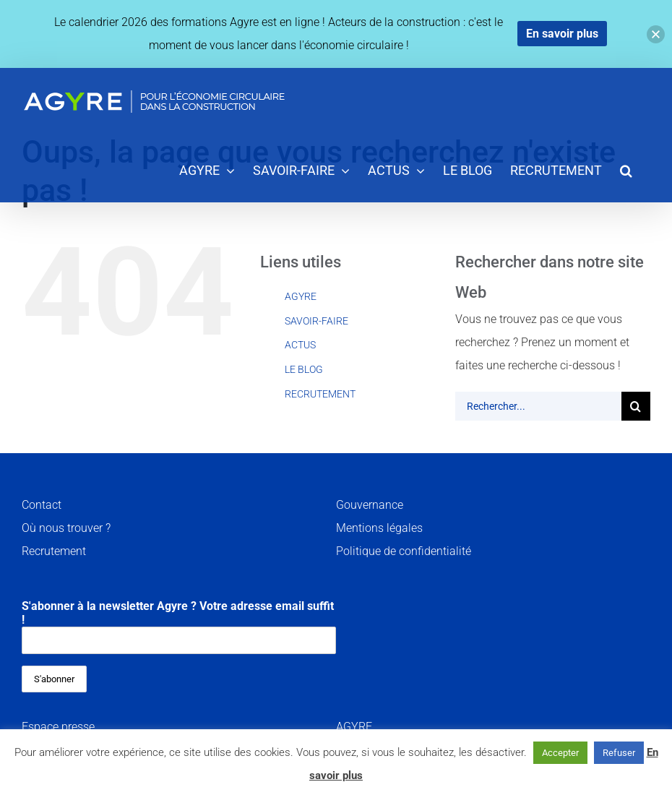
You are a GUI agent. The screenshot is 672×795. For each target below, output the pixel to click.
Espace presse (58, 727)
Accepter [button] (560, 753)
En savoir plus (562, 34)
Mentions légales (379, 528)
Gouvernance (370, 505)
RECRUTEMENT (320, 394)
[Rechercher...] (538, 406)
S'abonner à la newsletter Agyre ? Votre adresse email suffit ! (179, 627)
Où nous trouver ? (66, 528)
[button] (626, 169)
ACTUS (300, 345)
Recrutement (54, 551)
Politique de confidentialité (404, 551)
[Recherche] (636, 406)
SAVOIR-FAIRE (316, 321)
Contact (42, 505)
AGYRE (301, 296)
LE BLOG (304, 369)
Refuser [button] (619, 753)
